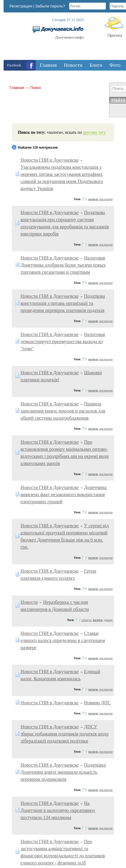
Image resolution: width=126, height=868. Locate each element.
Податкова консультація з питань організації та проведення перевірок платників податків (63, 303)
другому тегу (94, 132)
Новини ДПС (97, 703)
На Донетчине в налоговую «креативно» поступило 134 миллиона (58, 810)
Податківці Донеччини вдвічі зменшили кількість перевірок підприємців (63, 772)
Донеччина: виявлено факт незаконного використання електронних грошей (64, 494)
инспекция (106, 199)
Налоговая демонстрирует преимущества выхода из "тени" (63, 341)
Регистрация (21, 6)
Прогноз (115, 35)
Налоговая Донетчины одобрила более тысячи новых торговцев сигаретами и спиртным (63, 265)
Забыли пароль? (50, 6)
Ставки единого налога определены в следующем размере (63, 640)
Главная (17, 88)
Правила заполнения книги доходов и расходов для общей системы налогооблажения (63, 411)
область (87, 620)
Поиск (36, 88)
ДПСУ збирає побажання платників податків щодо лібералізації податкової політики (64, 734)
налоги (93, 199)
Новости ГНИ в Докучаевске (50, 160)
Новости (29, 602)
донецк (108, 620)
